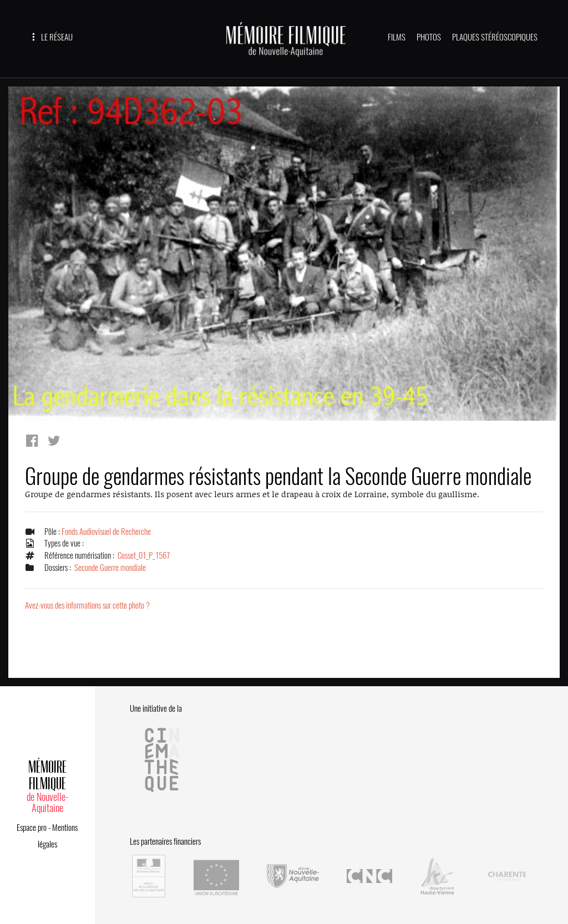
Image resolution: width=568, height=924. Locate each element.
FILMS (397, 37)
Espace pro (32, 828)
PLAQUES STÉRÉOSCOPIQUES (495, 37)
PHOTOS (429, 37)
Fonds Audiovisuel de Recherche (106, 532)
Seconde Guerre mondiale (110, 568)
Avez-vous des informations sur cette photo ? (87, 605)
